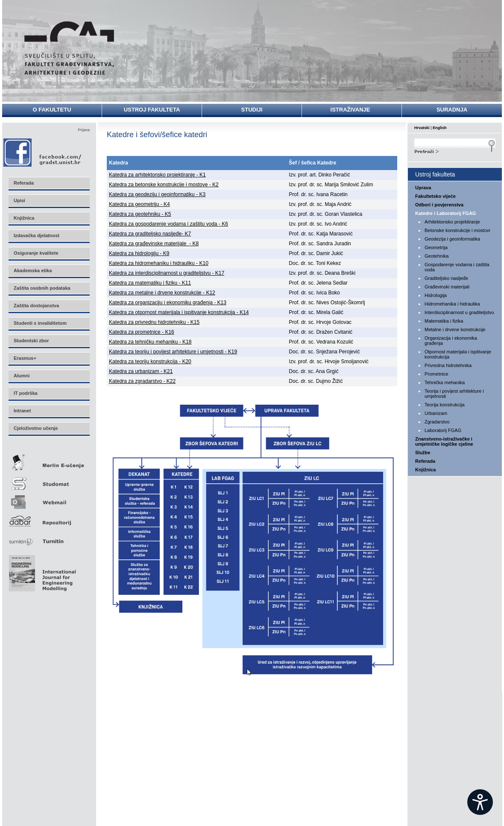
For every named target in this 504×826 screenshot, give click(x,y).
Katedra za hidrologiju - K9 (139, 253)
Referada (425, 461)
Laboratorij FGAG (443, 430)
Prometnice (437, 374)
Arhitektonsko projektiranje (452, 222)
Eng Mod (41, 571)
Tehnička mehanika (445, 382)
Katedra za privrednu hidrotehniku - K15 (154, 322)
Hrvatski (422, 128)
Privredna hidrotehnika (448, 365)
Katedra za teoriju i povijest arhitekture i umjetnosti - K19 (173, 352)
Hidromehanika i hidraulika (452, 304)
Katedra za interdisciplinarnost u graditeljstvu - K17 (167, 273)
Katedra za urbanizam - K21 (141, 371)
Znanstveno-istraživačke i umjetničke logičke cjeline (444, 441)
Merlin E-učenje (49, 461)
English (440, 128)
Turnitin (49, 538)
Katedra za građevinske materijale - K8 (154, 244)
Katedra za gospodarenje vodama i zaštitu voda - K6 (168, 224)
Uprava (423, 188)
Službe (423, 453)
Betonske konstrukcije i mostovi (457, 230)
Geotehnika (437, 256)
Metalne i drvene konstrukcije (455, 329)
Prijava (84, 130)
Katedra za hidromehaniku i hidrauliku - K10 (159, 263)
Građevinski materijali (447, 287)
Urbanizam (436, 413)
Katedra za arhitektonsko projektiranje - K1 (157, 175)
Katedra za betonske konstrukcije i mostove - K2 (164, 185)
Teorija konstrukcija (445, 405)
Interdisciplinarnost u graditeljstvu (459, 312)
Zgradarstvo (437, 422)
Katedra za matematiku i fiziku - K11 (150, 283)
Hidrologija (436, 295)
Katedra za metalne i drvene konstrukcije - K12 (162, 293)
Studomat (49, 480)
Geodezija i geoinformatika (452, 239)
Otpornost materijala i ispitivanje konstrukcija (458, 354)
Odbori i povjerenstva (439, 205)
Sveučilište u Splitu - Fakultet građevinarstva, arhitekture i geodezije (69, 48)
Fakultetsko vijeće (435, 196)
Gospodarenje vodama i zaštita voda (457, 267)
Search (455, 150)
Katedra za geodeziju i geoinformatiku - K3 (157, 194)
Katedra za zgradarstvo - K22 (142, 381)
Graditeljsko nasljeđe (446, 278)
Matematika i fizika (444, 321)
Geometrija (436, 247)
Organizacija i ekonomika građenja (451, 341)
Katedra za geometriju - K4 (139, 204)
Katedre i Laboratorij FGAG (445, 213)
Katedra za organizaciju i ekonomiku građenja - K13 (168, 303)
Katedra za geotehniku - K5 (140, 214)
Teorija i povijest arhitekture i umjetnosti (454, 394)
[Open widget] (480, 802)
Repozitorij (49, 519)
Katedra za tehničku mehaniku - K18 (150, 342)
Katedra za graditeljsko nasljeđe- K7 (150, 234)
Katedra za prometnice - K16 (142, 332)
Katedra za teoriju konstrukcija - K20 (150, 362)
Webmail (49, 499)
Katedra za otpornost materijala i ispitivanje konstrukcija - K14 (179, 312)
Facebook (43, 152)
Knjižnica (425, 470)
